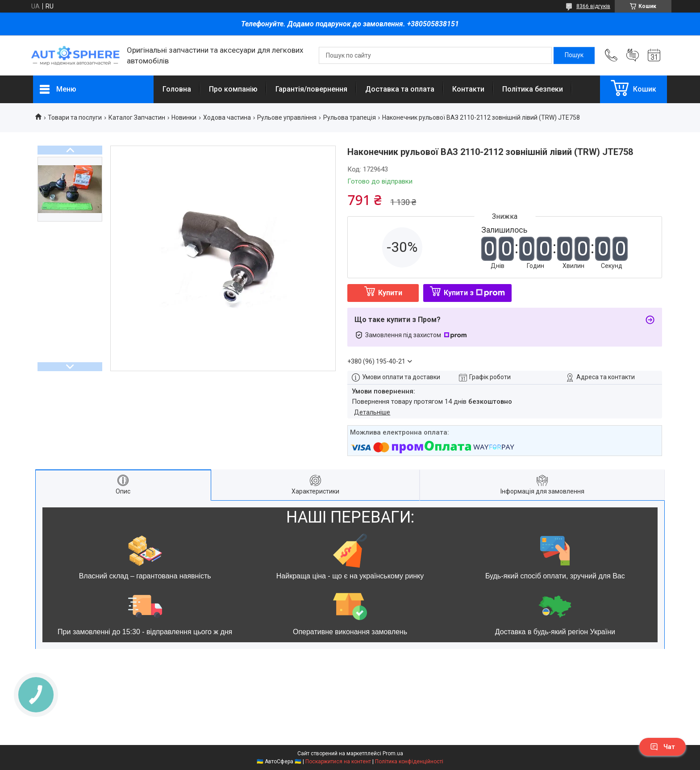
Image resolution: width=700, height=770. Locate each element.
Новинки (184, 117)
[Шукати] (574, 55)
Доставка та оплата (400, 89)
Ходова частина (227, 117)
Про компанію (233, 89)
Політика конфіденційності (409, 762)
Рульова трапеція (350, 117)
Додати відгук (633, 55)
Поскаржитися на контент (338, 762)
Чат (662, 747)
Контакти (468, 89)
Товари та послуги (75, 117)
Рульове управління (287, 117)
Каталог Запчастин (137, 117)
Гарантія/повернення (311, 89)
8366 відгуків (593, 6)
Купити (390, 293)
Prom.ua (393, 753)
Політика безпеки (533, 89)
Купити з (474, 293)
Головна (177, 89)
